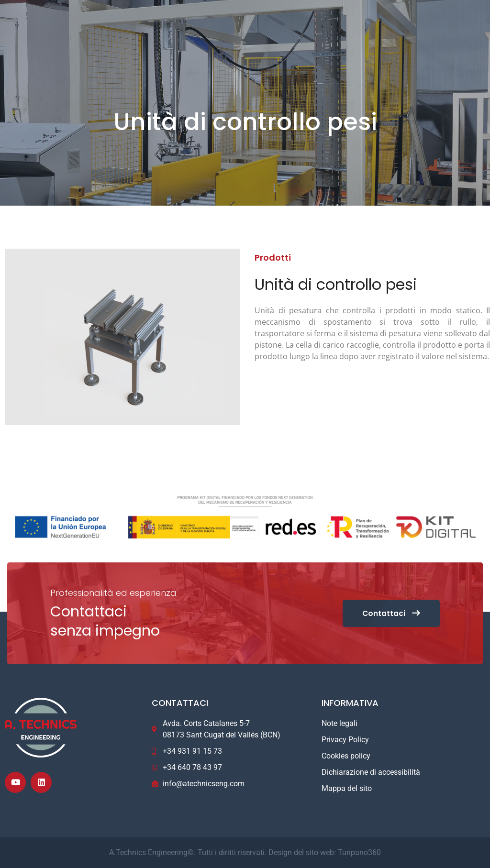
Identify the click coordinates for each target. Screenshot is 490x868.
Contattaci (389, 613)
